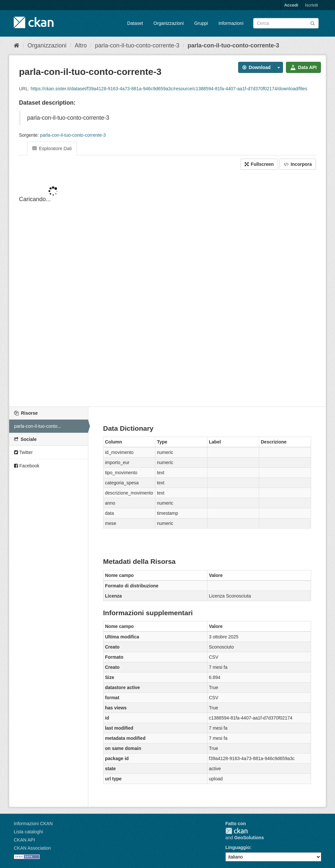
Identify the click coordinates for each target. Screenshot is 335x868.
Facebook (27, 466)
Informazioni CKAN (33, 824)
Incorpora (298, 164)
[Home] (17, 45)
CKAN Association (32, 848)
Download (256, 67)
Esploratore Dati (52, 148)
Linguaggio (238, 847)
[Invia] (313, 23)
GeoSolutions (249, 838)
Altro (81, 45)
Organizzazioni (169, 23)
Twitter (23, 452)
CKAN (237, 831)
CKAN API (24, 840)
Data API (303, 67)
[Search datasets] (286, 23)
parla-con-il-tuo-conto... (38, 426)
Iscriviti (311, 5)
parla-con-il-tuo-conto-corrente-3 (137, 45)
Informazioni (231, 23)
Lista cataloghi (28, 832)
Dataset (135, 23)
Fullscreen (259, 164)
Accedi (291, 5)
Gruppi (201, 23)
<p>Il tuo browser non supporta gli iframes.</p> (167, 289)
